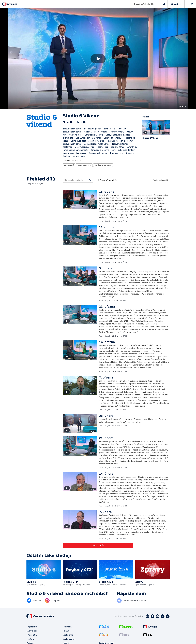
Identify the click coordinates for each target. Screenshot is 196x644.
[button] (98, 59)
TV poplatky (32, 635)
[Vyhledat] (91, 180)
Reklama (67, 631)
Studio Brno (68, 635)
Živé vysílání (32, 631)
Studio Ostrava (69, 639)
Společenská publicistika (103, 165)
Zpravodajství (69, 165)
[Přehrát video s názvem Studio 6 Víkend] (98, 59)
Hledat (163, 5)
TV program (32, 627)
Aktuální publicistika (84, 165)
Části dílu (81, 122)
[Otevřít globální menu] (190, 4)
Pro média (67, 627)
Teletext (30, 639)
